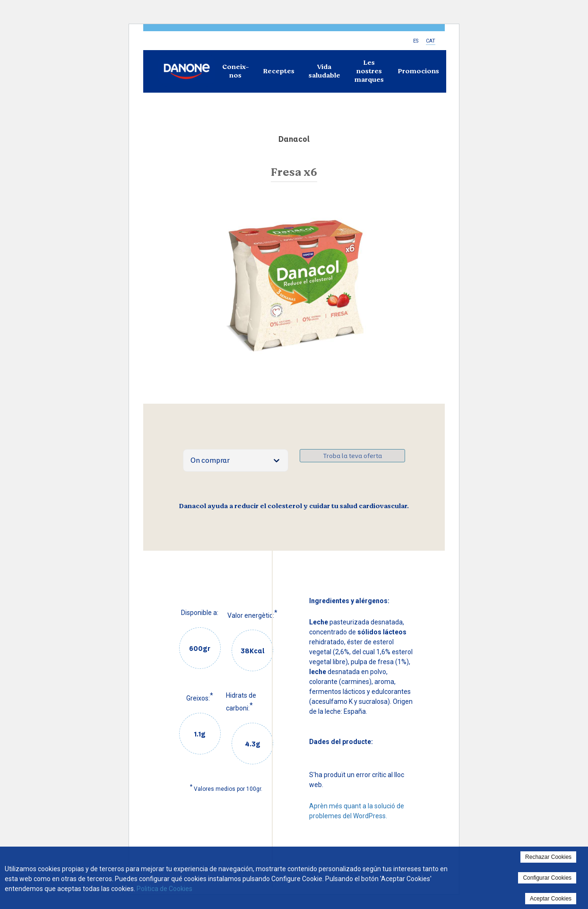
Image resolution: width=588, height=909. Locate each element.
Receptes (279, 71)
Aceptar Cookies (551, 899)
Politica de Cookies (164, 889)
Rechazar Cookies (548, 857)
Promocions (419, 71)
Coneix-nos (236, 71)
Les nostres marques (369, 71)
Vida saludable (324, 71)
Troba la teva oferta (352, 455)
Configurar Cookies (547, 878)
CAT (431, 41)
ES (416, 41)
